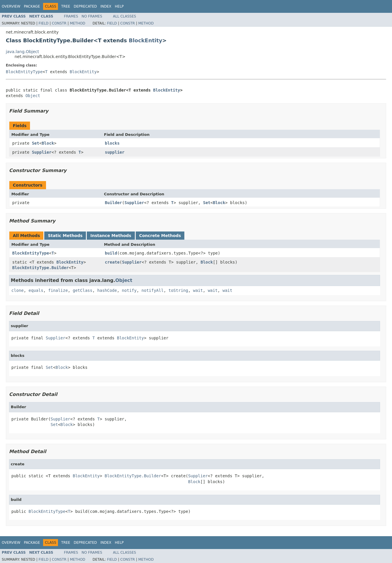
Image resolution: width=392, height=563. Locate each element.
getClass (83, 290)
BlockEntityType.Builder (40, 268)
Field (43, 23)
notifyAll (153, 290)
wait (198, 290)
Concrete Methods (160, 236)
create (112, 262)
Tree (66, 6)
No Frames (92, 16)
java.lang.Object (22, 52)
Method (78, 23)
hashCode (107, 290)
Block (48, 143)
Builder (113, 203)
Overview (11, 6)
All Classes (125, 16)
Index (106, 6)
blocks (112, 143)
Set (35, 143)
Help (119, 6)
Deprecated (85, 6)
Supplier (42, 152)
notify (129, 290)
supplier (115, 152)
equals (36, 290)
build (111, 253)
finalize (58, 290)
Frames (71, 16)
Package (32, 6)
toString (178, 290)
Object (33, 96)
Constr (59, 23)
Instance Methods (111, 236)
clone (17, 290)
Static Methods (65, 236)
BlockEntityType (24, 72)
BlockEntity (145, 40)
